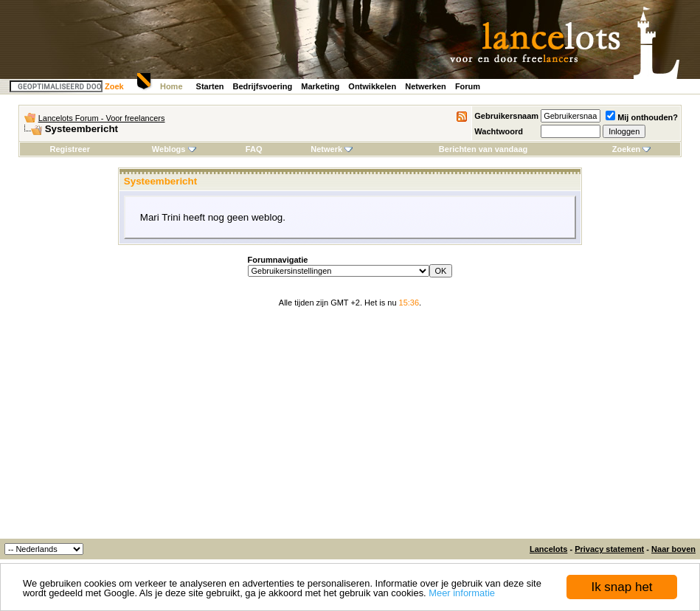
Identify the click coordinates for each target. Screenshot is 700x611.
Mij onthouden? (642, 117)
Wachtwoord (499, 131)
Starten (210, 86)
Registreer (70, 149)
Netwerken (426, 86)
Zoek (114, 86)
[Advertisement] (350, 428)
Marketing (320, 86)
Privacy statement (609, 549)
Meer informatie (462, 594)
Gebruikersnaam (506, 116)
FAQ (254, 149)
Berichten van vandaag (483, 149)
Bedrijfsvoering (263, 86)
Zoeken (632, 149)
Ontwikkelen (372, 86)
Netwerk (332, 149)
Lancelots (548, 549)
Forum (468, 86)
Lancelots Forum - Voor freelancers (102, 118)
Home (171, 86)
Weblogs (174, 149)
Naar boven (673, 549)
